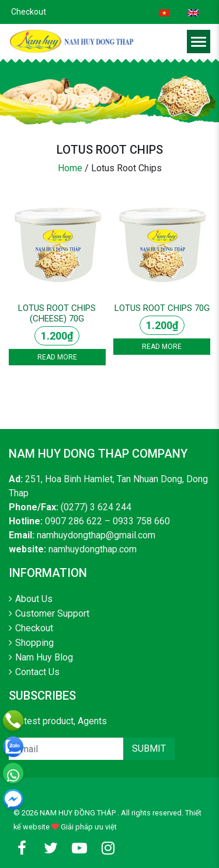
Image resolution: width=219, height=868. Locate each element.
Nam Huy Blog (44, 657)
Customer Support (52, 613)
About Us (34, 599)
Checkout (29, 12)
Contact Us (37, 672)
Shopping (34, 643)
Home (70, 168)
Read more (57, 357)
